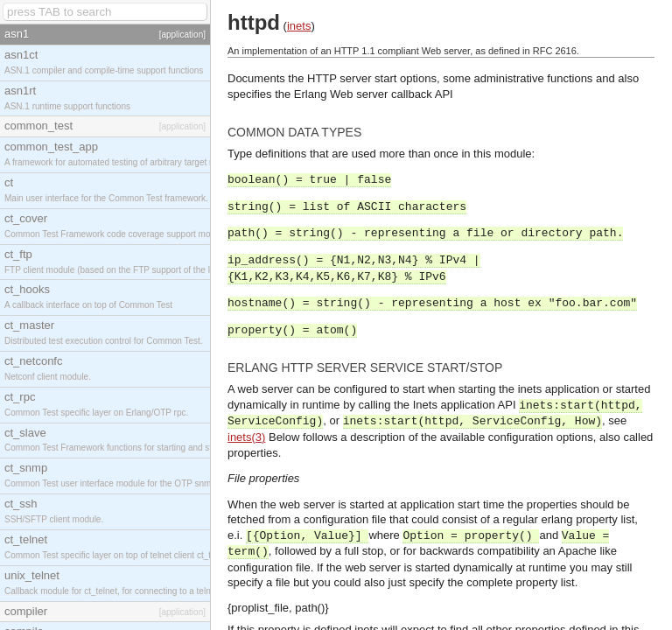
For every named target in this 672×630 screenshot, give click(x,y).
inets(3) (246, 437)
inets (299, 26)
